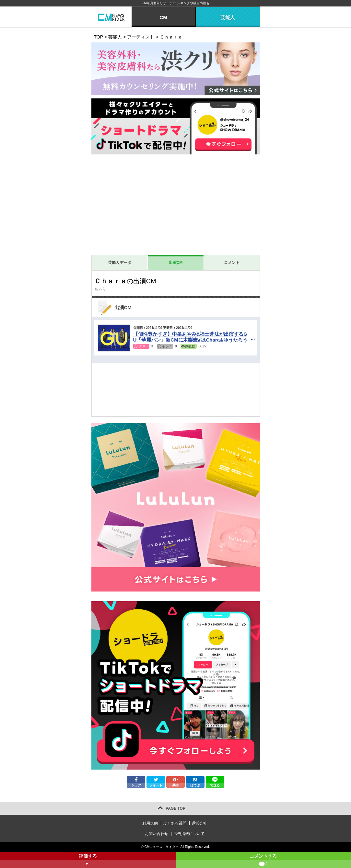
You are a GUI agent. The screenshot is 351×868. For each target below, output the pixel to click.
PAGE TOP (175, 808)
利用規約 (150, 823)
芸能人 (228, 17)
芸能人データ (120, 263)
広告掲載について (189, 834)
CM (163, 17)
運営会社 (199, 823)
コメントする (263, 861)
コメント (232, 263)
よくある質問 (175, 823)
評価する (88, 861)
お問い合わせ (157, 834)
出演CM (176, 263)
